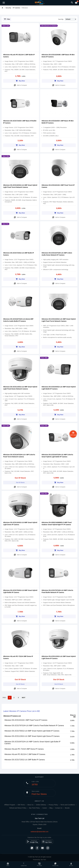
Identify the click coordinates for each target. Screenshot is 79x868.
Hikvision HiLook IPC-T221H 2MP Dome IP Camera (24, 749)
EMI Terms (21, 805)
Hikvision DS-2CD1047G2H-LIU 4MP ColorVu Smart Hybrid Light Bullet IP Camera (32, 743)
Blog (51, 808)
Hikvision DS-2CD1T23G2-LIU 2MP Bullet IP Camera (25, 760)
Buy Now (20, 80)
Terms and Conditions (68, 805)
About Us (30, 805)
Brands (67, 808)
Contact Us (59, 808)
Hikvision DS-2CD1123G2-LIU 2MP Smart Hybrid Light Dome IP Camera (32, 736)
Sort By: (61, 19)
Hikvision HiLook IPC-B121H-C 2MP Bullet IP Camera (25, 754)
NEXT (24, 698)
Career (45, 808)
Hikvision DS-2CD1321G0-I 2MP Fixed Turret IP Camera (26, 720)
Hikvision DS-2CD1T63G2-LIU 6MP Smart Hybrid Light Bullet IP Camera (32, 731)
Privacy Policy (53, 805)
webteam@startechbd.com (39, 832)
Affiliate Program (10, 805)
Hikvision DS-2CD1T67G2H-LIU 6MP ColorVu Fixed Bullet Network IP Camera (34, 726)
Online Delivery (41, 805)
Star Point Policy (34, 808)
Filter (7, 19)
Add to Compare (20, 85)
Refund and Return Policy (18, 808)
